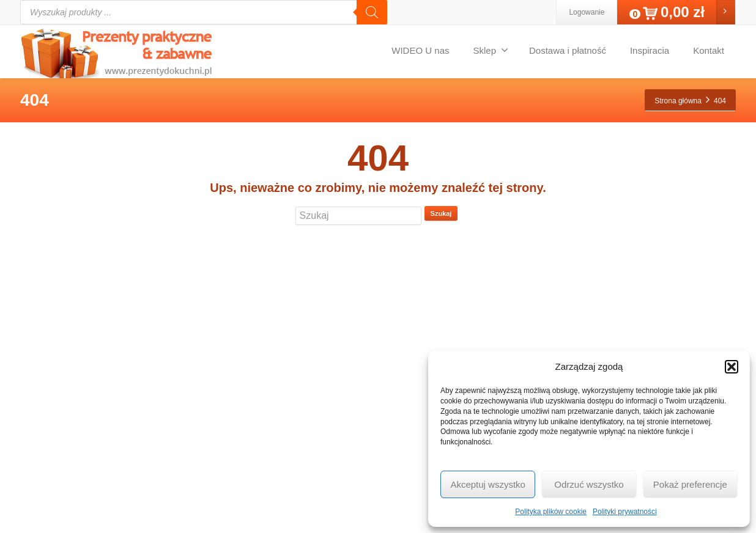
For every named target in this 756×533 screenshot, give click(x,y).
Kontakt (709, 50)
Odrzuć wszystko (589, 484)
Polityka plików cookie (551, 512)
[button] (732, 367)
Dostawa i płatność (568, 50)
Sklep (491, 50)
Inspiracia (650, 50)
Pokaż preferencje (690, 484)
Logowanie (587, 12)
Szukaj (441, 213)
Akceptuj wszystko (488, 484)
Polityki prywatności (625, 512)
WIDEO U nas (420, 50)
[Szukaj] (372, 12)
